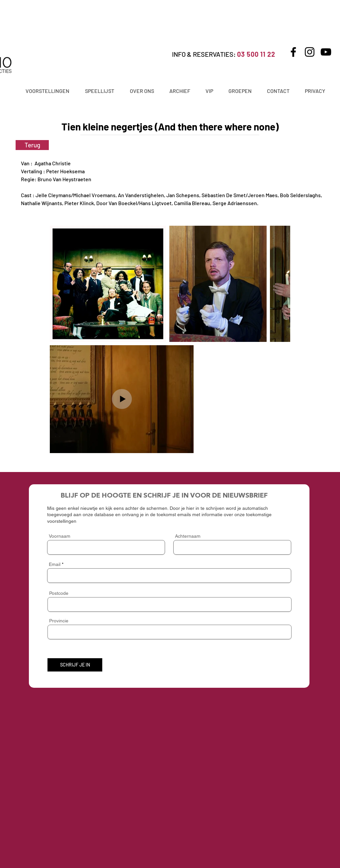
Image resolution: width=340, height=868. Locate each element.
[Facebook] (293, 52)
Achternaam (188, 536)
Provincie (59, 621)
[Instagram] (310, 52)
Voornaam (60, 536)
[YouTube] (326, 52)
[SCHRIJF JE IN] (75, 665)
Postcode (59, 593)
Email (55, 564)
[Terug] (32, 145)
